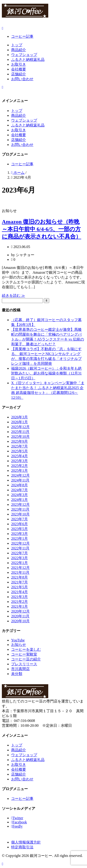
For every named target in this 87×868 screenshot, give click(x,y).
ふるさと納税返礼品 (28, 60)
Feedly (17, 826)
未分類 (17, 674)
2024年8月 (19, 485)
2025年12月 (20, 427)
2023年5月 (19, 529)
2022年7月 (19, 553)
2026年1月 (19, 422)
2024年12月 (20, 475)
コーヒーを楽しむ (26, 649)
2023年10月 (20, 514)
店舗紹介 (19, 74)
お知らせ (19, 645)
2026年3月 (19, 417)
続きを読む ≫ (13, 296)
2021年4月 (19, 592)
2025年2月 (19, 466)
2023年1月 (19, 538)
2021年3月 (19, 597)
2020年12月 (20, 611)
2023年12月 (20, 505)
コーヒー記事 (22, 36)
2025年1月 (19, 471)
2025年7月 (19, 446)
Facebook (19, 822)
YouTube (18, 640)
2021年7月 (19, 582)
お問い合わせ (22, 79)
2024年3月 (19, 495)
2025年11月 (20, 432)
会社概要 (19, 69)
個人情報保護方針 (26, 842)
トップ (17, 45)
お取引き (19, 64)
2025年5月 (19, 451)
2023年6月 (19, 524)
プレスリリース (24, 664)
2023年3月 (19, 534)
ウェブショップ (24, 55)
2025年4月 (19, 456)
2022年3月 (19, 558)
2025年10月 (20, 437)
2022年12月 (20, 543)
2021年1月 (19, 606)
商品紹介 (19, 50)
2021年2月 (19, 602)
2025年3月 (19, 461)
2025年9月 (19, 441)
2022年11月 (20, 548)
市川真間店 (20, 669)
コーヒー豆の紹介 (26, 659)
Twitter (17, 818)
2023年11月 (20, 509)
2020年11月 (20, 616)
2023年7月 (19, 519)
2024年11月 (20, 480)
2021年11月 (20, 572)
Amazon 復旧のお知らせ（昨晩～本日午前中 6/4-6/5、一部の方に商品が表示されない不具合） (42, 229)
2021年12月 (20, 568)
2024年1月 (19, 500)
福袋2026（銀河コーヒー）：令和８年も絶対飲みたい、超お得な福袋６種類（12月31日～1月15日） (46, 373)
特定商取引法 (22, 847)
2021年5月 (19, 587)
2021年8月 (19, 577)
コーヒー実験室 (24, 654)
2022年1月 (19, 563)
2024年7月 (19, 490)
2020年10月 (20, 621)
